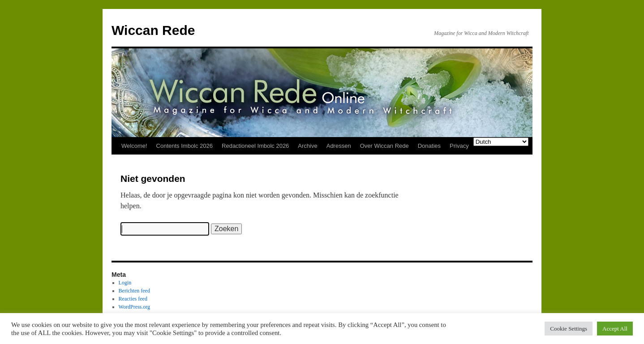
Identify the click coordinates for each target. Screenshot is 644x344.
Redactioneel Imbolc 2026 (255, 146)
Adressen (339, 146)
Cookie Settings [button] (569, 329)
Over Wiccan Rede (384, 146)
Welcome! (134, 146)
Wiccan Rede (153, 30)
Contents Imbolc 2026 (185, 146)
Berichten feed (134, 291)
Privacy (459, 146)
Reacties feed (133, 299)
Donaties (429, 146)
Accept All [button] (615, 329)
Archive (307, 146)
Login (125, 283)
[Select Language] (501, 142)
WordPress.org (134, 307)
